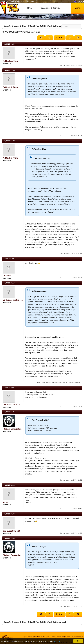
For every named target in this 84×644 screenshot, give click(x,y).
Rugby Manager (27, 637)
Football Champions (57, 637)
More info (57, 641)
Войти (78, 8)
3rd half (23, 26)
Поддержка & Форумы (50, 8)
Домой (7, 26)
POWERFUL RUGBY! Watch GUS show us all (47, 26)
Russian (78, 1)
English (15, 26)
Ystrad (6, 502)
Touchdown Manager (41, 637)
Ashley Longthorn (10, 61)
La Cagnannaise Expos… (13, 300)
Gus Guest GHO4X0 (11, 405)
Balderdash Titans (10, 87)
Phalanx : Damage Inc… (12, 429)
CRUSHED (8, 276)
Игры (30, 8)
